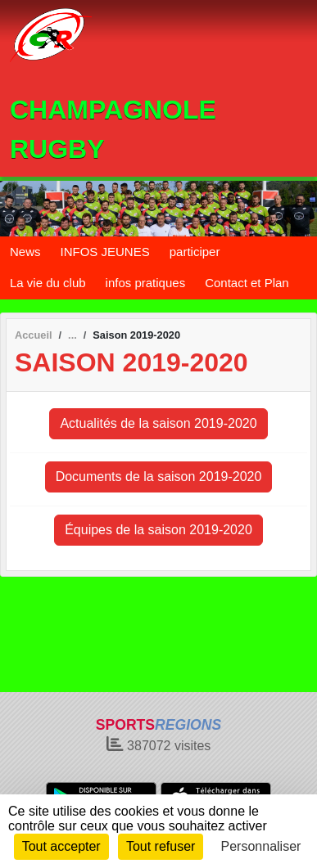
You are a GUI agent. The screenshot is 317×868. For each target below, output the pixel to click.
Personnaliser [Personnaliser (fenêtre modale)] (261, 846)
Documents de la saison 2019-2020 (159, 477)
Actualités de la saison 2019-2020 (158, 423)
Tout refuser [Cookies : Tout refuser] (161, 846)
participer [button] (195, 252)
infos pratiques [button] (146, 283)
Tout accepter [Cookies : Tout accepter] (61, 846)
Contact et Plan (247, 283)
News (25, 252)
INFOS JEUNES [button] (105, 252)
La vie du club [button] (48, 283)
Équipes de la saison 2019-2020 (158, 530)
